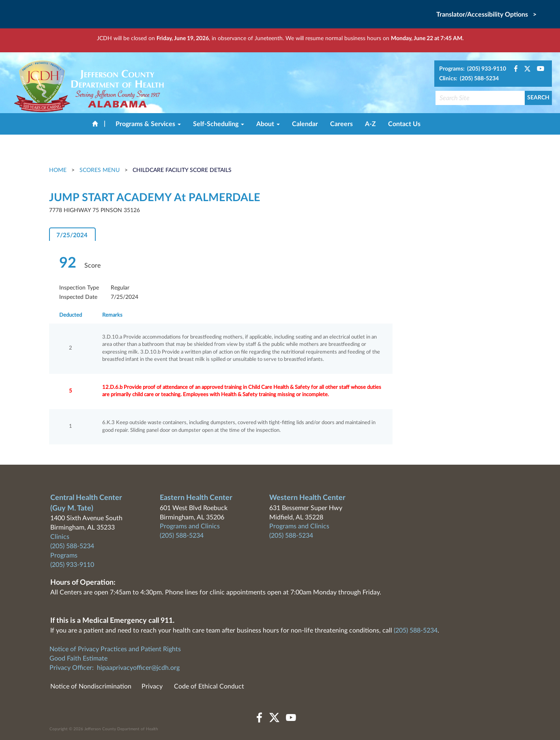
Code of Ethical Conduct (209, 686)
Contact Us (404, 124)
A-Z (370, 124)
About (268, 124)
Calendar (305, 124)
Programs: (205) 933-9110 (473, 69)
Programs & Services (148, 124)
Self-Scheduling (219, 124)
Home (59, 170)
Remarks (112, 315)
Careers (341, 124)
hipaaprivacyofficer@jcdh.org (138, 668)
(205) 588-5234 (72, 546)
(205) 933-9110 (72, 565)
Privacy (152, 686)
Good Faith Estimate (78, 658)
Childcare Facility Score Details (182, 170)
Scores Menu (100, 170)
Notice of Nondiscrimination (91, 686)
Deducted (71, 315)
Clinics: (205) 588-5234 (469, 79)
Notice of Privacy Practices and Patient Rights (115, 649)
